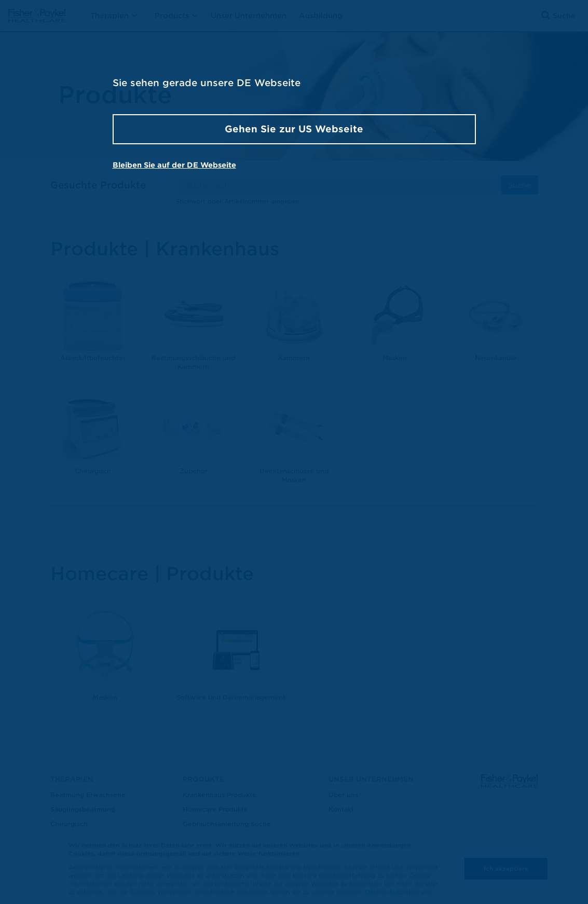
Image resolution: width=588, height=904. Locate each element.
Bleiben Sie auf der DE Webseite (174, 165)
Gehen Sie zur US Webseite (294, 129)
